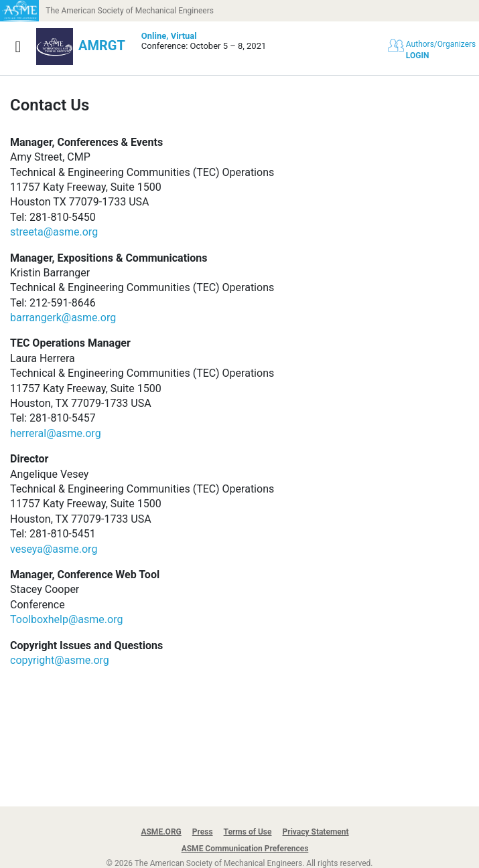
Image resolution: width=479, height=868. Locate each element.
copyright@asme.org (60, 660)
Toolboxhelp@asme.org (66, 619)
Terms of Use (248, 832)
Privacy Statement (316, 832)
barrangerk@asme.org (63, 318)
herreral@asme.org (56, 433)
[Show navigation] (18, 47)
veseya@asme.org (54, 549)
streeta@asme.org (54, 232)
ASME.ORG (161, 832)
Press (203, 832)
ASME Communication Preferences (245, 849)
